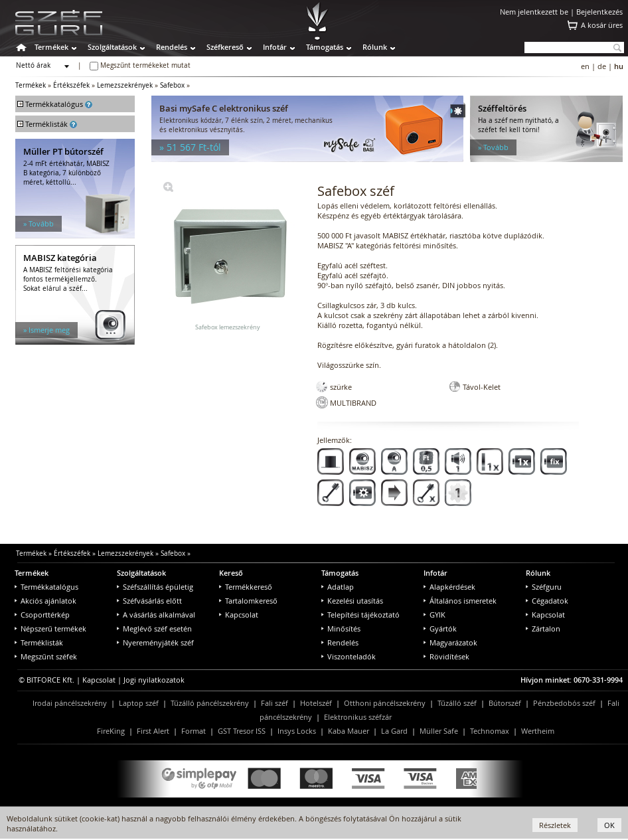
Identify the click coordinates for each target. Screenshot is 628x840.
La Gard (394, 731)
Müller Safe (439, 731)
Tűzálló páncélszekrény (210, 703)
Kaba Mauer (349, 731)
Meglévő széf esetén (154, 629)
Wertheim (538, 731)
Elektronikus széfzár (358, 717)
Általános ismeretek (460, 601)
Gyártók (440, 629)
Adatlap (338, 587)
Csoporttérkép (42, 615)
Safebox (172, 85)
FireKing (111, 731)
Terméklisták (39, 642)
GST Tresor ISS (242, 731)
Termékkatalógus (46, 587)
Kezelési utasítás (352, 601)
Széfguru (544, 587)
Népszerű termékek (50, 629)
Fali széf (275, 703)
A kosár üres (602, 25)
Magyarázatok (450, 642)
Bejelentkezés (599, 12)
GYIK (434, 615)
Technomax (490, 731)
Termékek (51, 47)
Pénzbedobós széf (564, 703)
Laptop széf (139, 703)
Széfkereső (225, 47)
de (602, 66)
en (585, 66)
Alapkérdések (449, 587)
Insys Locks (297, 731)
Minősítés (341, 629)
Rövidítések (446, 656)
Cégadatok (547, 601)
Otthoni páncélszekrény (385, 703)
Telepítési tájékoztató (360, 615)
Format (194, 731)
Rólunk (375, 47)
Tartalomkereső (248, 601)
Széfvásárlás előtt (149, 601)
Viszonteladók (349, 656)
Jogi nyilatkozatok (154, 680)
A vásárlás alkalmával (156, 615)
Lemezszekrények (125, 85)
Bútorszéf (505, 703)
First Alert (153, 731)
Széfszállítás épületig (155, 587)
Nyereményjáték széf (155, 642)
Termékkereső (246, 587)
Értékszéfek (71, 85)
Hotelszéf (316, 703)
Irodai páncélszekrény (70, 703)
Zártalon (543, 629)
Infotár (275, 47)
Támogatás (325, 47)
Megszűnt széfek (46, 656)
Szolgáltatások (112, 47)
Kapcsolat (239, 615)
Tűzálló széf (457, 703)
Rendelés (172, 47)
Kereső (231, 573)
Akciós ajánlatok (45, 601)
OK (609, 825)
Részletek (555, 825)
